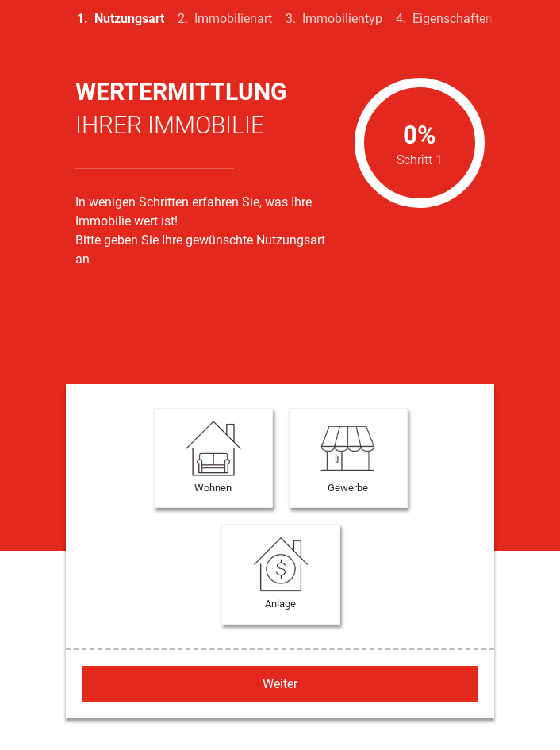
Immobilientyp (342, 19)
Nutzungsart (129, 19)
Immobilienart (233, 19)
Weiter (280, 684)
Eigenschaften (453, 19)
